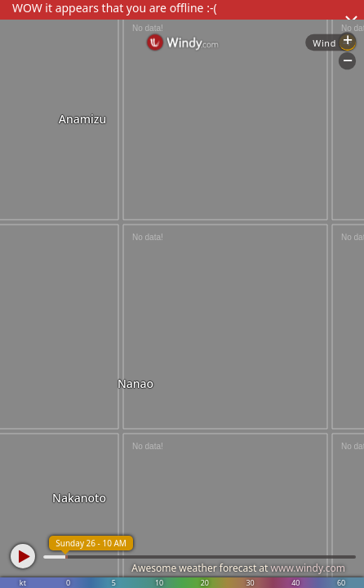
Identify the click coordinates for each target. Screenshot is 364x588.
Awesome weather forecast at (238, 568)
